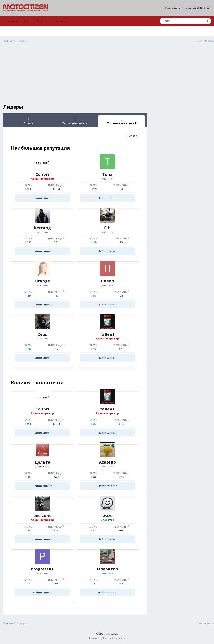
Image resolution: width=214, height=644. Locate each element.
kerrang (42, 228)
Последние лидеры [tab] (75, 121)
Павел (107, 281)
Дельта (42, 462)
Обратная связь (107, 633)
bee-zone (42, 516)
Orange (42, 281)
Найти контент (42, 198)
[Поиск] (181, 21)
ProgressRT (42, 569)
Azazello (107, 462)
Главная (12, 21)
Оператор (107, 569)
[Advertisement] (75, 76)
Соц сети (43, 21)
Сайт (27, 21)
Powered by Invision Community (107, 638)
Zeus (42, 334)
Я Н (107, 228)
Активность (63, 21)
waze (107, 516)
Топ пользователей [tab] (122, 121)
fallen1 (107, 334)
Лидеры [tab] (28, 121)
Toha (107, 174)
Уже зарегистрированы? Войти (188, 8)
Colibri (42, 174)
